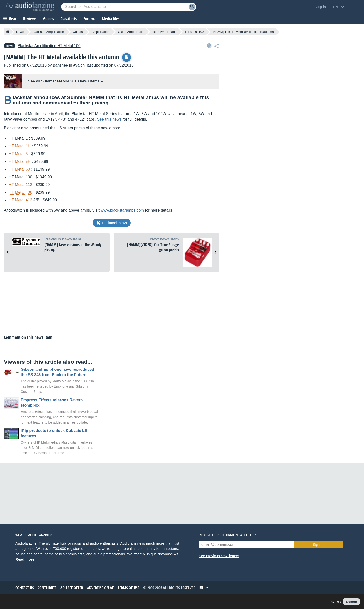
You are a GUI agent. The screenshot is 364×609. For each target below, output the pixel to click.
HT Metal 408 (20, 192)
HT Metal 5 (18, 154)
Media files (111, 18)
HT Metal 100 (194, 32)
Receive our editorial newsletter (227, 535)
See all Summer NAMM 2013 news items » (65, 81)
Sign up (319, 545)
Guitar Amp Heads (131, 32)
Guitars (78, 32)
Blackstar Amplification (48, 32)
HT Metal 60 (19, 169)
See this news (109, 119)
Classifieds (69, 18)
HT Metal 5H (20, 161)
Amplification (100, 32)
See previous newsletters (219, 556)
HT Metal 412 (20, 200)
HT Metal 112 (20, 185)
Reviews (30, 18)
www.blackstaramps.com (122, 210)
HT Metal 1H (20, 146)
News (20, 32)
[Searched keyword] (129, 7)
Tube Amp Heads (164, 32)
